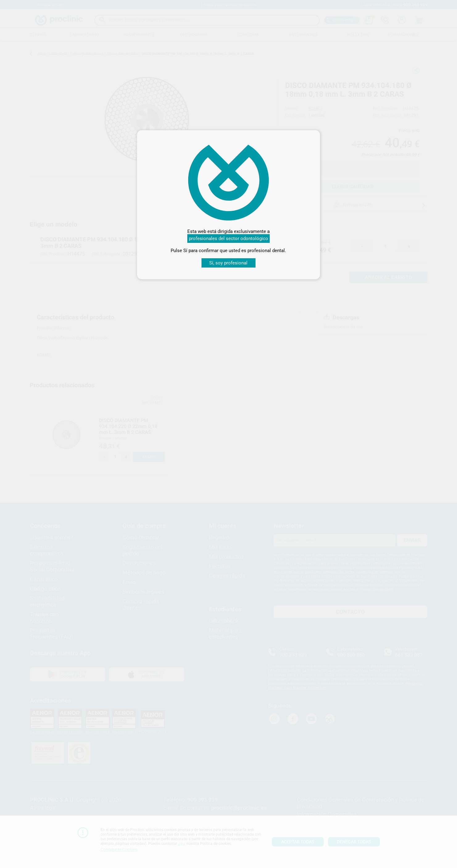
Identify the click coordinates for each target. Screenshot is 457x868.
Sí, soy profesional (228, 263)
